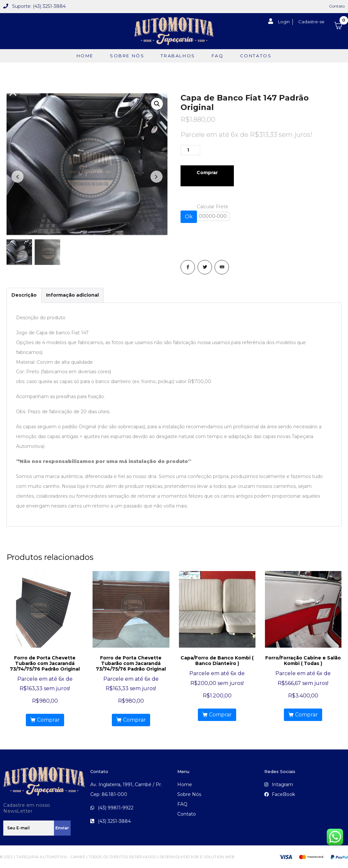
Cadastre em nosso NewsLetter (27, 807)
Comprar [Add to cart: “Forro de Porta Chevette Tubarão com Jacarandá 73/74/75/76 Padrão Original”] (48, 719)
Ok (189, 217)
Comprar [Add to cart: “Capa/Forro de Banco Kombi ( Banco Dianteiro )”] (220, 714)
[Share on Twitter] (205, 267)
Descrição (24, 294)
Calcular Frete (213, 212)
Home (85, 56)
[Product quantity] (190, 150)
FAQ (218, 56)
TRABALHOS (178, 56)
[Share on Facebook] (188, 267)
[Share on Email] (222, 267)
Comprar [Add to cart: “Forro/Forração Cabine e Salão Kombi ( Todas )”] (306, 714)
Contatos (256, 56)
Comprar (207, 173)
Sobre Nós (127, 56)
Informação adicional (72, 294)
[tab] (24, 295)
